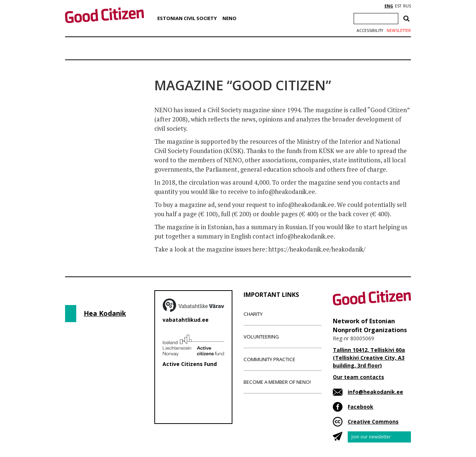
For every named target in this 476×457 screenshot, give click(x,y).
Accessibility (370, 30)
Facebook (361, 407)
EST (398, 6)
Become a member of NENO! (277, 382)
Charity (253, 314)
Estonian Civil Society (187, 18)
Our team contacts (358, 377)
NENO (229, 18)
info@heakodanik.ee (375, 392)
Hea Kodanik (105, 313)
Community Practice (269, 359)
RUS (407, 6)
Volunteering (261, 337)
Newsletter (399, 30)
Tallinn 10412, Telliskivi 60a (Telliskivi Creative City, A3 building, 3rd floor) (369, 358)
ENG (389, 6)
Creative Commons (373, 422)
